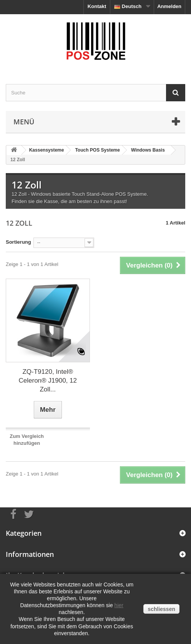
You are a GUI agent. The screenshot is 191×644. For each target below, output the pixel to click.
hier (119, 605)
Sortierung (18, 242)
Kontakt (97, 6)
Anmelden (169, 6)
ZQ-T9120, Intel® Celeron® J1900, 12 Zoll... (48, 381)
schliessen (161, 609)
